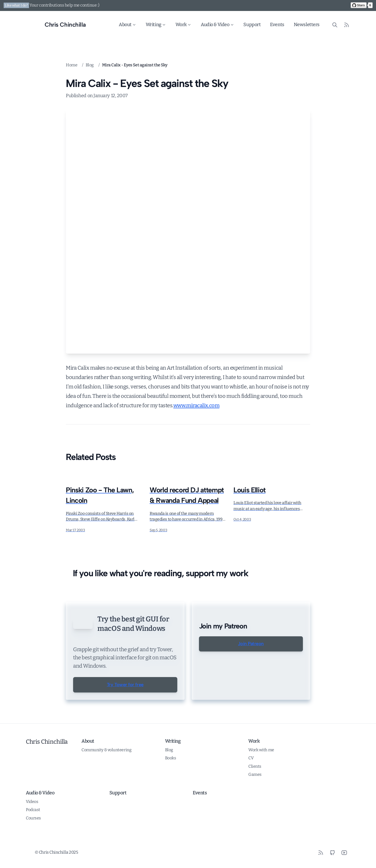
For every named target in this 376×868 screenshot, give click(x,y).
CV (251, 782)
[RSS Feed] (347, 25)
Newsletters (307, 25)
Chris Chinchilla (47, 766)
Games (255, 799)
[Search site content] (335, 25)
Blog (90, 65)
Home (72, 65)
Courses (33, 842)
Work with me (261, 774)
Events (277, 25)
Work (183, 25)
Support (252, 25)
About (128, 25)
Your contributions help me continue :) (64, 5)
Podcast (33, 834)
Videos (32, 826)
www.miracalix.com (196, 405)
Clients (255, 791)
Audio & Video (218, 25)
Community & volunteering (106, 774)
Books (171, 782)
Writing (156, 25)
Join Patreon (251, 644)
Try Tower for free (125, 709)
